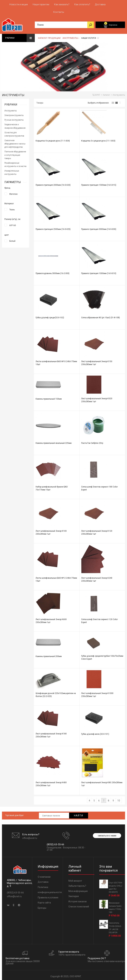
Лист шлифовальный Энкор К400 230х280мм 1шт (51, 782)
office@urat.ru (30, 836)
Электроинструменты (14, 114)
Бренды (42, 906)
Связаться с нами (107, 834)
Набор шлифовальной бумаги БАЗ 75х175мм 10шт (52, 487)
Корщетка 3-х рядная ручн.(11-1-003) (98, 139)
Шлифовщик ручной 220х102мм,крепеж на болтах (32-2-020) (56, 693)
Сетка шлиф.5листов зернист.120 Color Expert (99, 619)
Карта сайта (44, 901)
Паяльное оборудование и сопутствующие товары (15, 153)
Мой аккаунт (75, 879)
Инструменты (11, 109)
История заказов (78, 900)
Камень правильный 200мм (49, 655)
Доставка (43, 880)
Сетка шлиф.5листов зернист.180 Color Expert (99, 487)
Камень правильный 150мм (49, 397)
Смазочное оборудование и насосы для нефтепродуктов (15, 142)
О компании (44, 875)
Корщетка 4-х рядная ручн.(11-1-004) (53, 139)
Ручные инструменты (14, 118)
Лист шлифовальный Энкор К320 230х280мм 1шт (97, 398)
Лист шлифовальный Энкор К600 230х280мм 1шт (51, 619)
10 (119, 799)
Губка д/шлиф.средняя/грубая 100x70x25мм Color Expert (102, 656)
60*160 (13, 224)
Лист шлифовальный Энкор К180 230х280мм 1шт (51, 734)
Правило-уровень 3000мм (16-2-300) (53, 272)
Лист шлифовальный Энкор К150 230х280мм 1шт (97, 361)
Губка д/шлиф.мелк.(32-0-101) (95, 732)
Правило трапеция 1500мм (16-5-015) (99, 183)
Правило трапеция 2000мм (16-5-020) (53, 183)
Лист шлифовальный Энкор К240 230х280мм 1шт (97, 578)
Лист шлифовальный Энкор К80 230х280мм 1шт (102, 782)
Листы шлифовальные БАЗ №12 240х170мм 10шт (56, 578)
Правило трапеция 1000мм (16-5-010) (99, 272)
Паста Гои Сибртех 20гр (92, 441)
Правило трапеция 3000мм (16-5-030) (99, 228)
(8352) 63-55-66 (55, 843)
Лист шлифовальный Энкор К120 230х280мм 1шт (97, 531)
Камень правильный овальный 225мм (54, 441)
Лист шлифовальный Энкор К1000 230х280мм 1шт (97, 693)
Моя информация (78, 889)
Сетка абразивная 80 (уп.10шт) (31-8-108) (101, 316)
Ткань (12, 208)
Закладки (74, 895)
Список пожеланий (79, 905)
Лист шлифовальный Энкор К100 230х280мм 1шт (51, 531)
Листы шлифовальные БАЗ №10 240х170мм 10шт (56, 361)
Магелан (13, 192)
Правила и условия (48, 896)
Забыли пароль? (77, 884)
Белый (12, 239)
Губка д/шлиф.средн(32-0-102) (50, 316)
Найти (79, 814)
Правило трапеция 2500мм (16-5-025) (53, 228)
